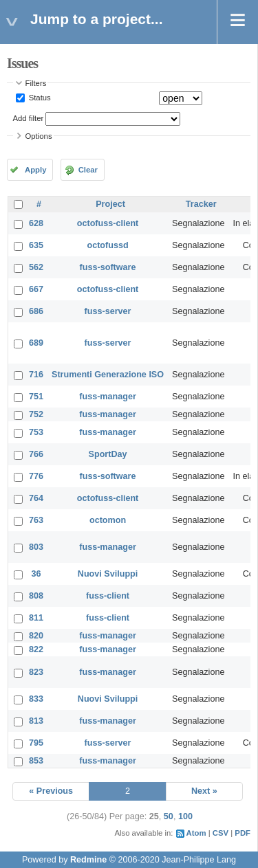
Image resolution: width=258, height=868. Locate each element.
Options (39, 136)
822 (36, 649)
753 (36, 432)
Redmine (88, 860)
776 (36, 476)
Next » (204, 791)
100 (185, 816)
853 (36, 761)
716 (36, 375)
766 (36, 454)
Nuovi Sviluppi (108, 574)
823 (36, 672)
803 (36, 547)
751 (36, 397)
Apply (35, 170)
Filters (36, 83)
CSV (221, 833)
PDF (243, 833)
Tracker (201, 204)
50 (169, 816)
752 (36, 414)
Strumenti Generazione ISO (108, 375)
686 (36, 311)
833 (36, 699)
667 (36, 289)
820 (36, 636)
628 (36, 223)
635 (36, 245)
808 (36, 596)
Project (110, 204)
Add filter (29, 118)
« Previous (51, 791)
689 (36, 343)
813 (36, 721)
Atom (196, 833)
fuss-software (108, 267)
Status (39, 98)
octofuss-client (108, 223)
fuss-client (108, 596)
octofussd (107, 245)
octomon (108, 520)
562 (36, 267)
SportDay (108, 454)
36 (36, 574)
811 (36, 618)
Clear (88, 170)
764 (36, 498)
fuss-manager (108, 397)
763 (36, 520)
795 (36, 743)
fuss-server (108, 311)
